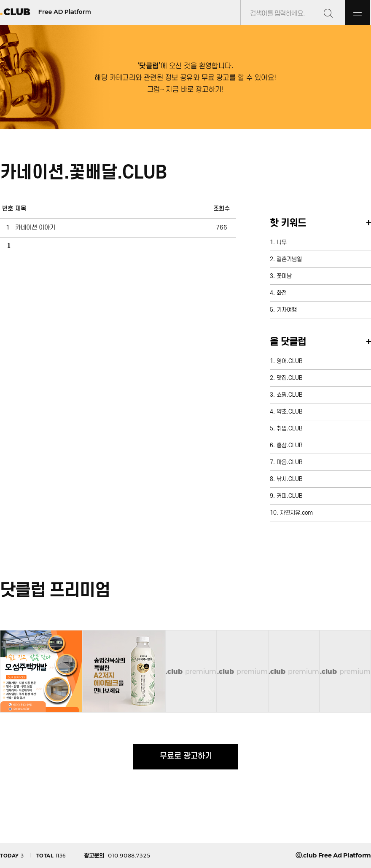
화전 (282, 293)
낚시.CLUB (290, 479)
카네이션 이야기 (35, 228)
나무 (282, 242)
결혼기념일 (289, 259)
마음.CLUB (290, 462)
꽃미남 (284, 276)
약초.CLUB (290, 412)
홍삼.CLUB (290, 445)
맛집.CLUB (290, 378)
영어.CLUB (290, 361)
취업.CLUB (290, 429)
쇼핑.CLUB (290, 395)
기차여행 (287, 310)
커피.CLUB (290, 496)
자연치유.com (296, 513)
